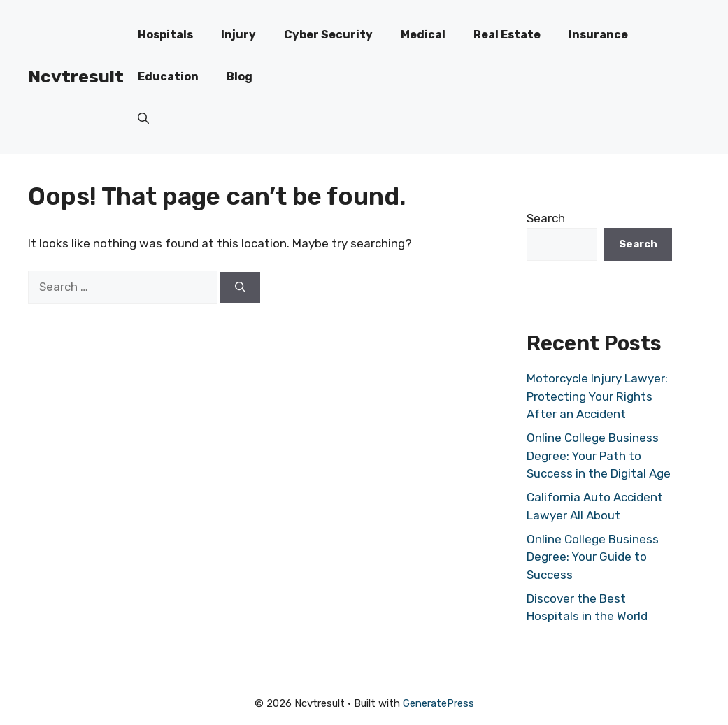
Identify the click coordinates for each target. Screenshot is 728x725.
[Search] (240, 288)
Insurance (598, 35)
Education (168, 77)
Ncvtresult (76, 77)
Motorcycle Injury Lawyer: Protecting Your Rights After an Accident (597, 396)
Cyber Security (328, 35)
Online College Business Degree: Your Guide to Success (593, 557)
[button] (143, 119)
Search (546, 218)
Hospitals (165, 35)
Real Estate (507, 35)
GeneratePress (438, 703)
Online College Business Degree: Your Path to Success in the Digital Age (599, 455)
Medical (423, 35)
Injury (238, 35)
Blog (240, 77)
